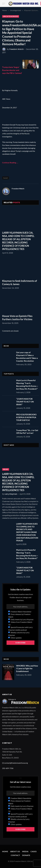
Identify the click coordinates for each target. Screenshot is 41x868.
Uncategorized (11, 16)
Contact (15, 855)
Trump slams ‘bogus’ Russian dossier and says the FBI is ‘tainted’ (12, 70)
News (6, 469)
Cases (34, 851)
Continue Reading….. (10, 163)
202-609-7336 (8, 768)
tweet (6, 178)
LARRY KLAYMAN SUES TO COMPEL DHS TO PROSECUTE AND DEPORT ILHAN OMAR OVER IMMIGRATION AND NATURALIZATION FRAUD (27, 532)
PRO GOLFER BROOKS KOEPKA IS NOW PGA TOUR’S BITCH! (26, 417)
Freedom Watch (17, 49)
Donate (26, 855)
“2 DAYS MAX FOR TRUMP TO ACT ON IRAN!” (25, 402)
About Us (15, 851)
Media (25, 851)
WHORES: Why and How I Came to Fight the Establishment (27, 668)
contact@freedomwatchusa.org (16, 763)
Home (5, 851)
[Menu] (4, 4)
